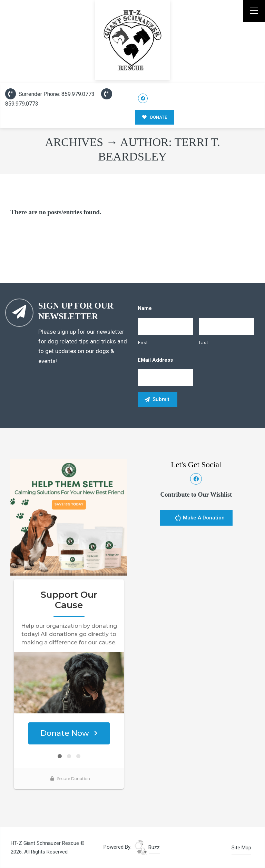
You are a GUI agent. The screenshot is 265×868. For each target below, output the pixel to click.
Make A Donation (200, 519)
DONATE (155, 117)
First (143, 343)
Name (145, 308)
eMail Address (155, 360)
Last (204, 343)
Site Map (241, 848)
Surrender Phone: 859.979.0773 (50, 94)
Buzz (147, 847)
